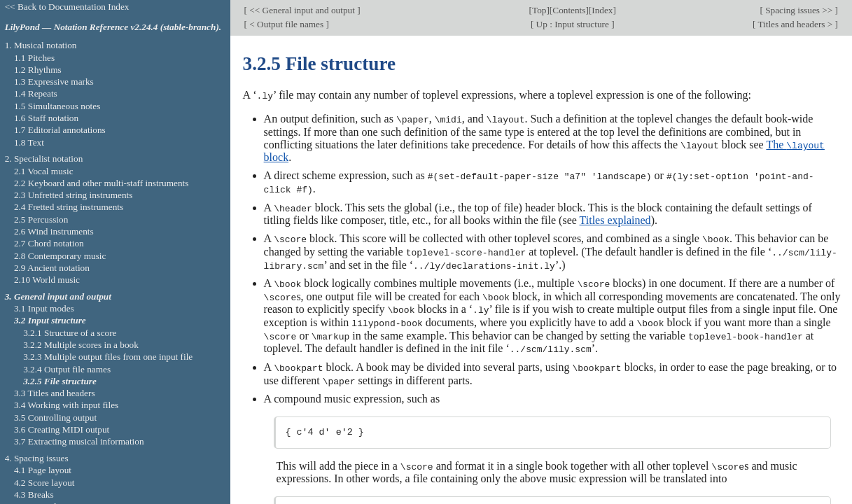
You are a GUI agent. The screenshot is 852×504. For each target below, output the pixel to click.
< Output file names (286, 24)
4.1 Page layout (43, 470)
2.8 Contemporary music (60, 256)
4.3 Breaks (34, 495)
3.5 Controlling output (55, 418)
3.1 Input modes (44, 308)
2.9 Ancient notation (52, 268)
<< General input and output (302, 10)
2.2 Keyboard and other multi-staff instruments (102, 183)
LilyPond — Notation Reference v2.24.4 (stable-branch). (113, 27)
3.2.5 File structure (60, 381)
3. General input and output (58, 296)
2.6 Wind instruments (54, 231)
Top (539, 10)
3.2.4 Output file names (67, 369)
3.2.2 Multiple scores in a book (81, 345)
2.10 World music (47, 280)
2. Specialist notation (44, 159)
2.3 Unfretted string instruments (73, 195)
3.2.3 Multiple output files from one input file (108, 357)
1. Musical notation (41, 45)
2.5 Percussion (41, 219)
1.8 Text (29, 142)
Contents (569, 10)
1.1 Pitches (34, 58)
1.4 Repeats (36, 93)
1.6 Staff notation (46, 118)
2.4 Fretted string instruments (69, 207)
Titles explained (615, 218)
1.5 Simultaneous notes (57, 106)
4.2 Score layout (44, 483)
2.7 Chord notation (49, 243)
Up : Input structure (572, 24)
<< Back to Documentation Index (67, 7)
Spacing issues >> (799, 10)
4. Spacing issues (37, 458)
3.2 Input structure (50, 320)
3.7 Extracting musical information (79, 441)
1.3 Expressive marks (54, 82)
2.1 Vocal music (44, 171)
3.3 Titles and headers (55, 393)
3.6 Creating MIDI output (62, 429)
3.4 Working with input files (66, 405)
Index (602, 10)
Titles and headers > (795, 24)
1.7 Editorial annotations (60, 130)
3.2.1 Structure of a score (70, 333)
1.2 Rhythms (38, 70)
